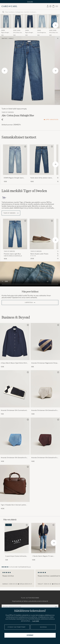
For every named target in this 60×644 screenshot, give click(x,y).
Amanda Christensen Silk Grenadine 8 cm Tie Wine (45, 458)
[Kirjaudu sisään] (48, 6)
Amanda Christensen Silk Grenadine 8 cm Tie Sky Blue (14, 458)
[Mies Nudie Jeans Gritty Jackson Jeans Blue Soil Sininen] (18, 21)
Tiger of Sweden (8, 112)
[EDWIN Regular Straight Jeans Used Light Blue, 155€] (6, 25)
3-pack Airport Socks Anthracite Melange (16, 556)
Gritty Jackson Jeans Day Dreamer (54, 33)
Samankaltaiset (19, 137)
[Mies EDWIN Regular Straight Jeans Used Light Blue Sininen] (6, 21)
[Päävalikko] (57, 6)
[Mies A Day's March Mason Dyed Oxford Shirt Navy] (15, 341)
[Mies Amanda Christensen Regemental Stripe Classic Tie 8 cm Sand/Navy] (45, 341)
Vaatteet (5, 38)
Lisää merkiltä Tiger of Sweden (24, 191)
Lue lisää (36, 621)
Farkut (11, 38)
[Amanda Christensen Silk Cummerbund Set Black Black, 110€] (15, 393)
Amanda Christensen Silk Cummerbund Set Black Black (14, 410)
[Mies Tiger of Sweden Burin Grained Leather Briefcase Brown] (15, 483)
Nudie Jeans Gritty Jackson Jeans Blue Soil (41, 178)
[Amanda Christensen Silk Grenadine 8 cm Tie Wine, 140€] (45, 440)
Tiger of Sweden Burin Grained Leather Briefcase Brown (13, 505)
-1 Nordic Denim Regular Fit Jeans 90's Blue (43, 556)
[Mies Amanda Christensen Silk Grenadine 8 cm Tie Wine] (45, 436)
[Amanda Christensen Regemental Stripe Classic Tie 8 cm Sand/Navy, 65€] (45, 345)
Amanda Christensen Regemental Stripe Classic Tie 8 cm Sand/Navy (44, 363)
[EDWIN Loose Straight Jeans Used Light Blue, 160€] (42, 25)
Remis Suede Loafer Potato (39, 254)
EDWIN (3, 30)
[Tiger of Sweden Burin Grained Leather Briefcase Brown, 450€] (15, 487)
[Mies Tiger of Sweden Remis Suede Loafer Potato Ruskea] (42, 234)
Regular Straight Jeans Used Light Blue (5, 33)
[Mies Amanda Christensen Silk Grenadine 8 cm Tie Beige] (45, 389)
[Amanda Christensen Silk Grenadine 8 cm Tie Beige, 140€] (45, 393)
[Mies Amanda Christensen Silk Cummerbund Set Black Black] (15, 389)
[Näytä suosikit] (50, 6)
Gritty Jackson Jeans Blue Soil (18, 33)
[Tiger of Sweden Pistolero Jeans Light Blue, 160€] (15, 239)
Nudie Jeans (17, 30)
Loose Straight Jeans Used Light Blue (42, 33)
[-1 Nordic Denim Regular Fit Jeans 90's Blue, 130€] (43, 542)
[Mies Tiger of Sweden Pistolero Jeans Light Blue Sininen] (15, 234)
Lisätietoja (29, 303)
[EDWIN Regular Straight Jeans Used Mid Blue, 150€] (30, 25)
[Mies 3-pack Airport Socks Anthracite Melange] (17, 538)
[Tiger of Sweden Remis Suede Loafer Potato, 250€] (42, 239)
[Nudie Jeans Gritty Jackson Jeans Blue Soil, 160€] (18, 25)
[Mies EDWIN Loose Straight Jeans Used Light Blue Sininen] (42, 21)
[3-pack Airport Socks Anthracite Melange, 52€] (17, 542)
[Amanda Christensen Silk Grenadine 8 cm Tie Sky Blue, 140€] (15, 440)
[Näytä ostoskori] (53, 6)
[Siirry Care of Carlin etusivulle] (9, 6)
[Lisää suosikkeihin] (25, 147)
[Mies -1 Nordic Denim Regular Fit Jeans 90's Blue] (43, 538)
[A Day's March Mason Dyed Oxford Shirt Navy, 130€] (15, 345)
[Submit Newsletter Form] (56, 607)
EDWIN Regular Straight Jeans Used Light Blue (14, 178)
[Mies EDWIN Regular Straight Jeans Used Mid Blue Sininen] (30, 21)
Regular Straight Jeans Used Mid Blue (29, 33)
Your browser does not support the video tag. (30, 274)
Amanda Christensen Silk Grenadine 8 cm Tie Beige (45, 410)
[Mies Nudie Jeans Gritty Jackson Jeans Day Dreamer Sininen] (54, 21)
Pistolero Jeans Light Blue (12, 254)
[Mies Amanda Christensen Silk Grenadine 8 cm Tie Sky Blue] (15, 436)
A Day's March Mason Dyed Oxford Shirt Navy (14, 363)
